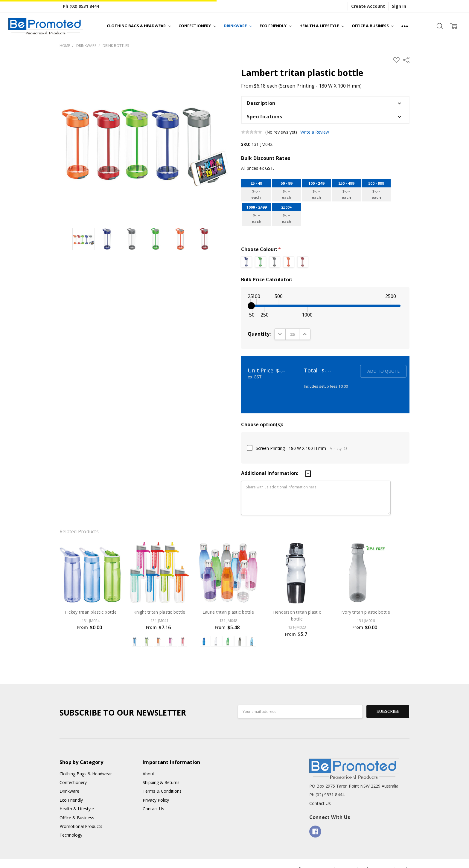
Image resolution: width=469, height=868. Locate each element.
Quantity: (259, 334)
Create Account (368, 6)
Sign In (399, 6)
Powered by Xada (393, 859)
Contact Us (153, 799)
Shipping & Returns (161, 772)
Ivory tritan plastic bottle (366, 612)
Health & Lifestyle (322, 26)
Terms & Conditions (162, 781)
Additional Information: (270, 473)
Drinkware (238, 26)
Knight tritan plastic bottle (159, 612)
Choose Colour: (261, 249)
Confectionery (197, 26)
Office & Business (373, 26)
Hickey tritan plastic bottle (91, 612)
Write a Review (315, 132)
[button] (325, 103)
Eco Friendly (276, 26)
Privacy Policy (156, 790)
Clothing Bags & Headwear (139, 26)
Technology (71, 825)
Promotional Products (81, 816)
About (149, 763)
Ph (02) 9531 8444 (81, 6)
